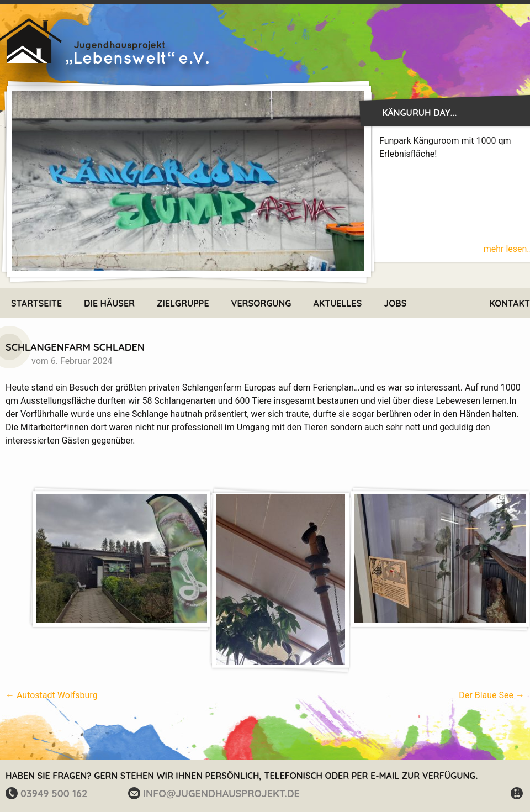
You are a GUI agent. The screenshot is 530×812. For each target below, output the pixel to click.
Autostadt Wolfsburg (52, 695)
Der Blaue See (492, 695)
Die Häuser (109, 303)
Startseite (36, 303)
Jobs (395, 303)
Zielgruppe (183, 303)
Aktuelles (337, 303)
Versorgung (261, 303)
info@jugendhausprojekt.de (221, 793)
